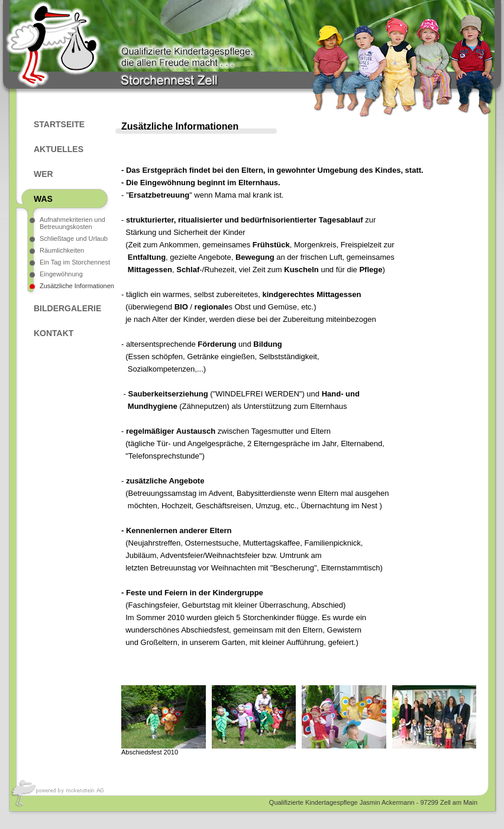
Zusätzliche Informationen (77, 286)
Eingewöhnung (61, 274)
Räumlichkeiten (62, 250)
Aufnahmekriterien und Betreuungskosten (72, 223)
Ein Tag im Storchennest (75, 262)
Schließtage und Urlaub (74, 238)
